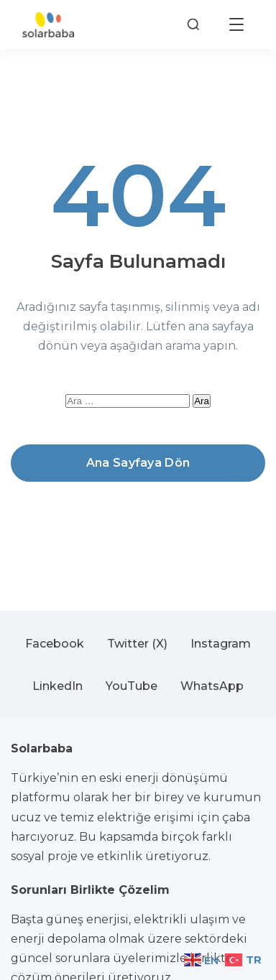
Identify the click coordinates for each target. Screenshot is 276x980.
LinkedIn (57, 686)
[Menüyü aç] (236, 24)
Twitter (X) (137, 644)
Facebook (55, 644)
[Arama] (193, 24)
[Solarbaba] (48, 25)
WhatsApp (212, 686)
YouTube (132, 686)
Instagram (221, 644)
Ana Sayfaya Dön (138, 463)
